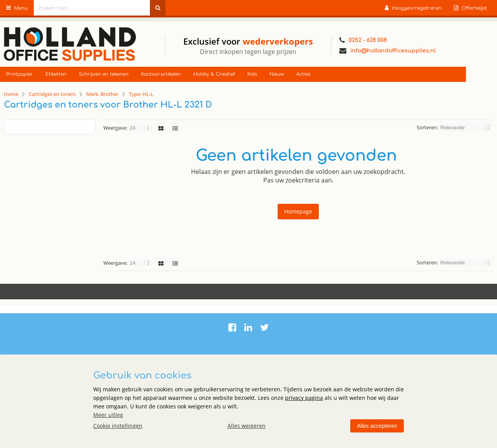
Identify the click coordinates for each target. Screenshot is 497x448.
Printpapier (20, 74)
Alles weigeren (247, 426)
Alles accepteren (377, 426)
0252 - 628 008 (363, 40)
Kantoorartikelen (161, 74)
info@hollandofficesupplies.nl (388, 51)
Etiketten (56, 74)
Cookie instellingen (118, 426)
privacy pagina (304, 398)
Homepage (298, 211)
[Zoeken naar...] (158, 8)
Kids (252, 74)
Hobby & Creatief (214, 74)
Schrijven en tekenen (104, 74)
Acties (303, 74)
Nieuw (277, 74)
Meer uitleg (108, 415)
